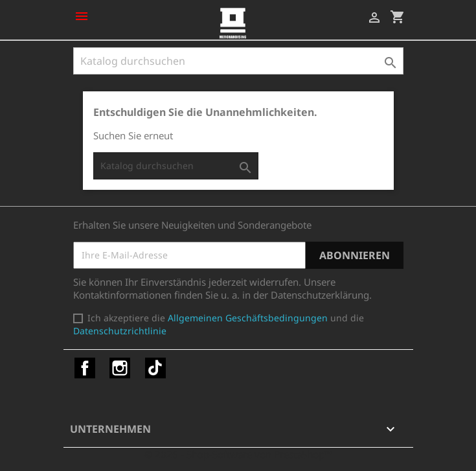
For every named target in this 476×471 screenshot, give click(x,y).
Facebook (85, 368)
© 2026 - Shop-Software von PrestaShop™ (238, 454)
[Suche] (238, 61)
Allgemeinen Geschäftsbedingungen (248, 318)
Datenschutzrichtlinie (120, 331)
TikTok (155, 368)
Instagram (120, 368)
